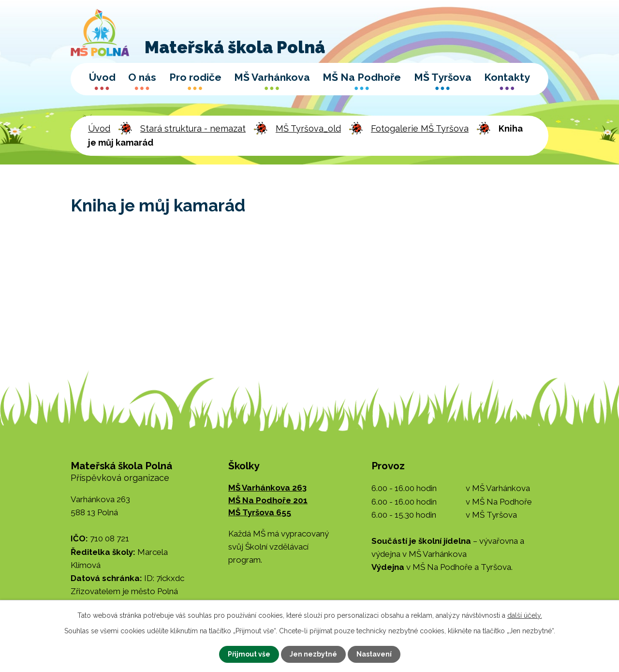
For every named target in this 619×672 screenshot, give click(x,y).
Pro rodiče (195, 77)
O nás (142, 77)
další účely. (525, 615)
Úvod (102, 77)
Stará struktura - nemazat (193, 128)
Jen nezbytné (313, 654)
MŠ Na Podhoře (362, 77)
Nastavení (374, 654)
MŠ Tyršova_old (308, 128)
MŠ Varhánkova (272, 77)
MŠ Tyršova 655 (260, 512)
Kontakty (507, 77)
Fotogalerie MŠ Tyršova (420, 128)
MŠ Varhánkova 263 (267, 488)
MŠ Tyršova (443, 77)
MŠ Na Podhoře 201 (268, 500)
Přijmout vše (249, 654)
